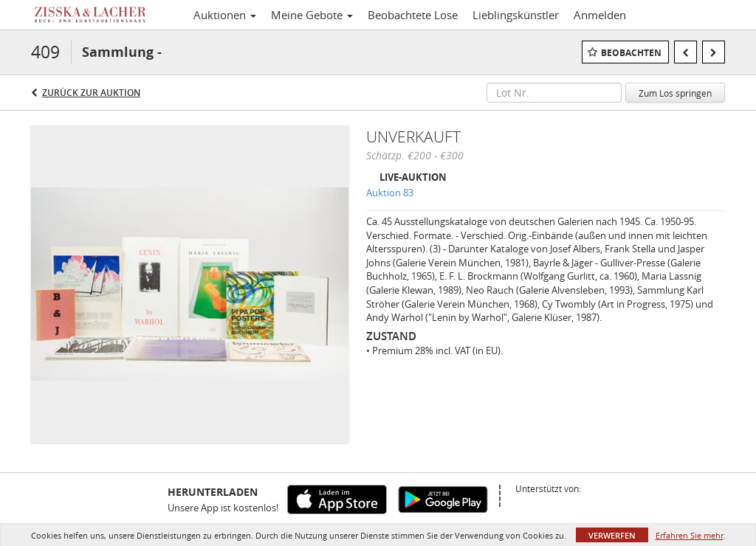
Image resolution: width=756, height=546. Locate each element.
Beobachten (631, 53)
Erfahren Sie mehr (690, 535)
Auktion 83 (390, 193)
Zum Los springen (675, 93)
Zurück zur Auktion (91, 93)
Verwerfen (612, 535)
